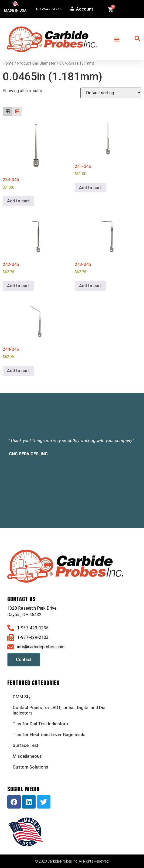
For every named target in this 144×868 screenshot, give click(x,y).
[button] (117, 39)
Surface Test (25, 745)
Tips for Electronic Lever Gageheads (49, 735)
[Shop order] (111, 93)
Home (8, 63)
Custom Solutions (30, 767)
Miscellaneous (27, 756)
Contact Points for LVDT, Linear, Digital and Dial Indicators (60, 710)
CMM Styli (23, 697)
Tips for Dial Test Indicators (40, 724)
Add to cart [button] (18, 201)
